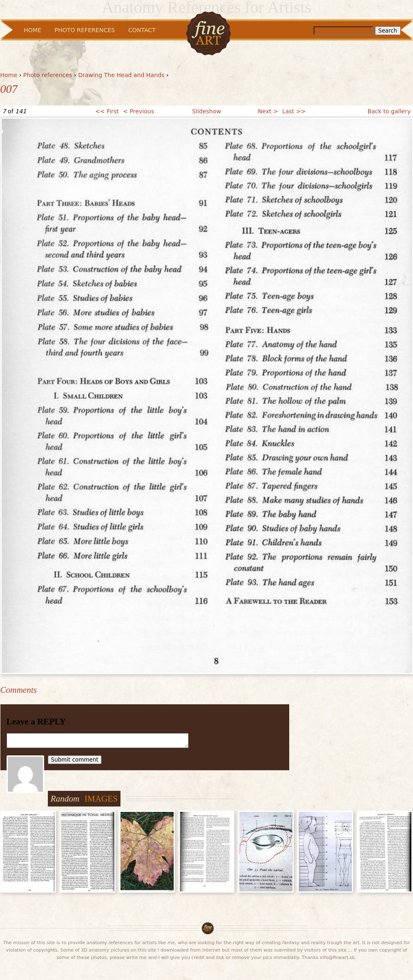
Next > (268, 111)
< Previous (138, 111)
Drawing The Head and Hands (121, 75)
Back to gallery (389, 111)
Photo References (85, 30)
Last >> (294, 111)
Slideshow (207, 111)
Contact (142, 30)
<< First (107, 111)
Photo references (48, 75)
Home (9, 75)
